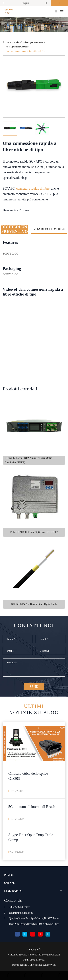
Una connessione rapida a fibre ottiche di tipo (25, 51)
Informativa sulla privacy (43, 965)
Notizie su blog (34, 709)
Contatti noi (34, 625)
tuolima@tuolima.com (21, 913)
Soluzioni (10, 883)
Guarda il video (49, 229)
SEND (34, 687)
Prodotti (17, 42)
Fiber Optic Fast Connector (17, 47)
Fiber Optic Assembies (33, 42)
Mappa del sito (19, 965)
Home (8, 42)
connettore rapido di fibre (33, 189)
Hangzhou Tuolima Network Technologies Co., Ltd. (34, 955)
